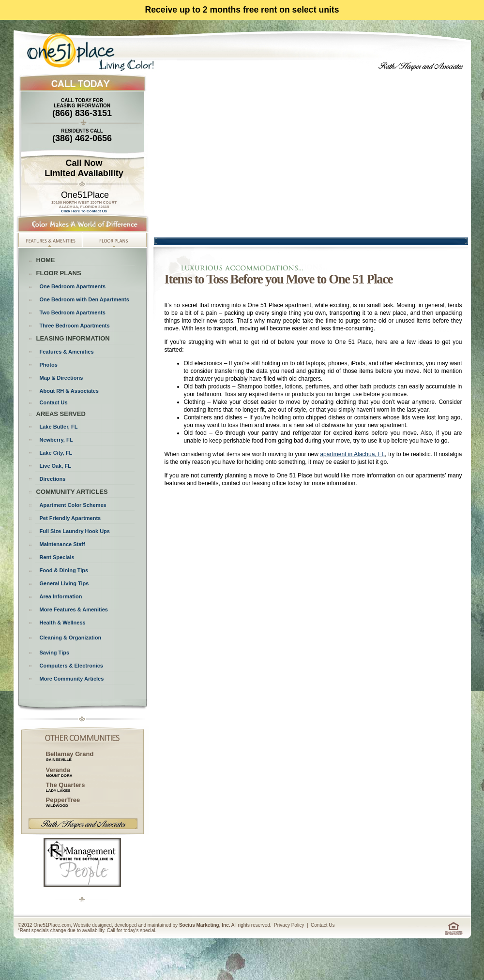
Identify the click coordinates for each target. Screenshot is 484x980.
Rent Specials (57, 557)
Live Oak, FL (55, 466)
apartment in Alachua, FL (352, 454)
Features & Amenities (67, 352)
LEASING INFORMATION (73, 338)
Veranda (58, 770)
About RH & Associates (69, 391)
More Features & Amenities (74, 609)
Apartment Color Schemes (73, 505)
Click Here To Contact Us (84, 211)
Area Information (61, 596)
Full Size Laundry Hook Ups (75, 531)
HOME (46, 260)
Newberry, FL (56, 440)
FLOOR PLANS (59, 273)
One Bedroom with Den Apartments (84, 299)
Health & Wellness (63, 623)
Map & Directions (61, 378)
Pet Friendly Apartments (70, 518)
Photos (49, 365)
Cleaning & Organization (71, 638)
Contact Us (54, 402)
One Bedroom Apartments (73, 286)
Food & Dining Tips (64, 570)
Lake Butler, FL (59, 427)
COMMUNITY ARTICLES (72, 492)
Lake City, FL (56, 453)
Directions (53, 479)
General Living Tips (64, 583)
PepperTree (63, 802)
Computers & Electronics (71, 666)
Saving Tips (55, 653)
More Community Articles (72, 679)
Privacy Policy (289, 925)
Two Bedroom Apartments (73, 312)
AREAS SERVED (61, 414)
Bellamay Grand (70, 756)
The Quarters (66, 787)
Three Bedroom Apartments (75, 326)
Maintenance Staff (62, 544)
